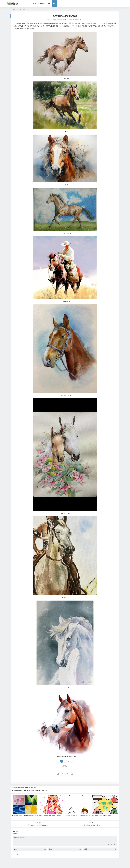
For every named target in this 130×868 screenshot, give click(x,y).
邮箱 (50, 849)
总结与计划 (42, 4)
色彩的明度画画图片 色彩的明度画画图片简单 (25, 816)
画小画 (18, 788)
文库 (49, 4)
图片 (55, 4)
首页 (35, 4)
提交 (19, 854)
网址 (86, 849)
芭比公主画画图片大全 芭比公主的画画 (50, 816)
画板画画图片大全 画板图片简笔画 (102, 816)
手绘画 (23, 9)
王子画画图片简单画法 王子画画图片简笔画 (78, 816)
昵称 (15, 849)
